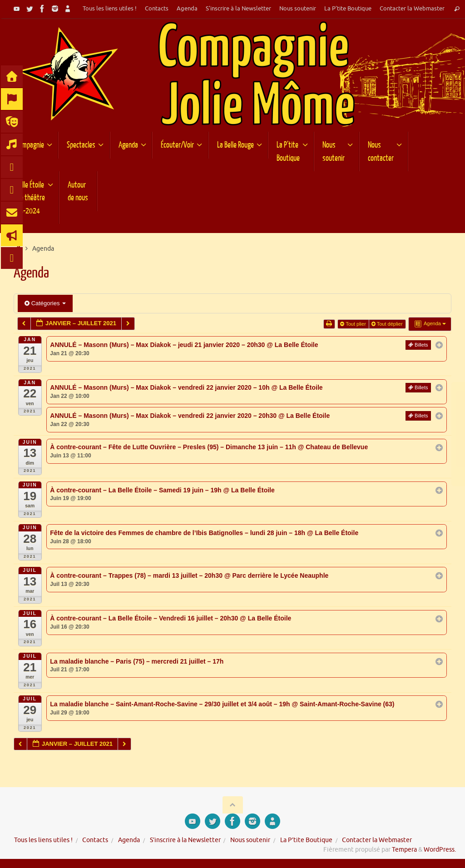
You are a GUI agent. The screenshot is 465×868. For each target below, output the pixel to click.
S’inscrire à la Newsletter (238, 9)
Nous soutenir (298, 9)
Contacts (157, 9)
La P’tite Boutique (348, 9)
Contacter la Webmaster (412, 9)
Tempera (404, 850)
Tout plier (354, 324)
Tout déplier (388, 324)
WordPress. (440, 850)
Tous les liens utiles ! (110, 9)
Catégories (45, 303)
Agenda (187, 9)
